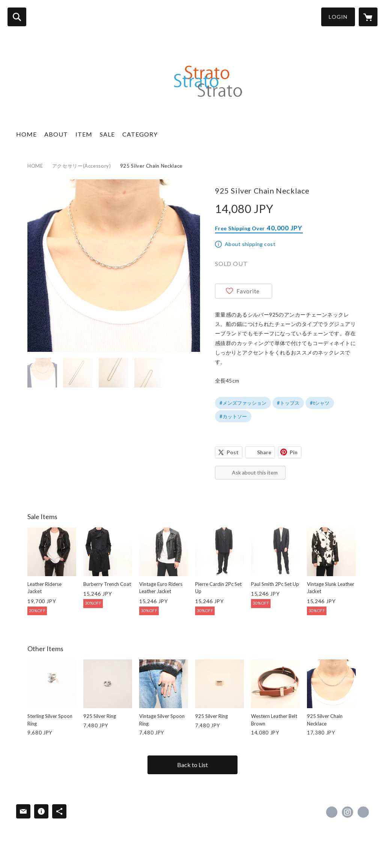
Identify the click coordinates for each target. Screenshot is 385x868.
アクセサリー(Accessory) (82, 166)
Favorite (248, 291)
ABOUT (56, 134)
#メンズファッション (243, 403)
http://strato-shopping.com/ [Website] (363, 812)
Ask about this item (255, 472)
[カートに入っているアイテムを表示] (368, 17)
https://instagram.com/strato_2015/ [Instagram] (347, 812)
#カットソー (233, 416)
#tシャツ (320, 403)
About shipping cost (250, 244)
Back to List (192, 765)
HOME (26, 134)
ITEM (84, 134)
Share (264, 452)
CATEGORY (140, 134)
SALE (107, 134)
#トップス (288, 403)
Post (233, 452)
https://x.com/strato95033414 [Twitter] (332, 812)
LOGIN (338, 17)
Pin (294, 452)
